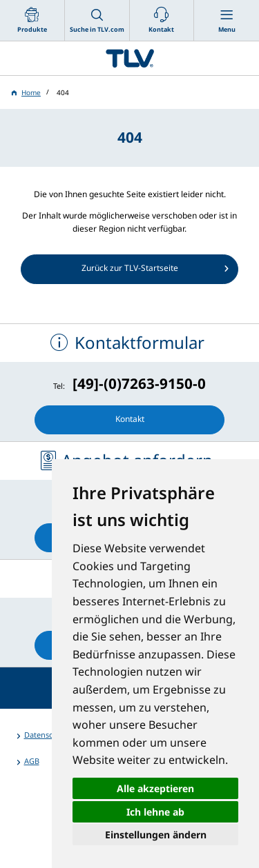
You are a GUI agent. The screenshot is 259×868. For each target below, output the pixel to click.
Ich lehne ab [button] (155, 812)
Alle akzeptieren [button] (155, 788)
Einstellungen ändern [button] (156, 835)
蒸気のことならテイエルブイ (129, 58)
